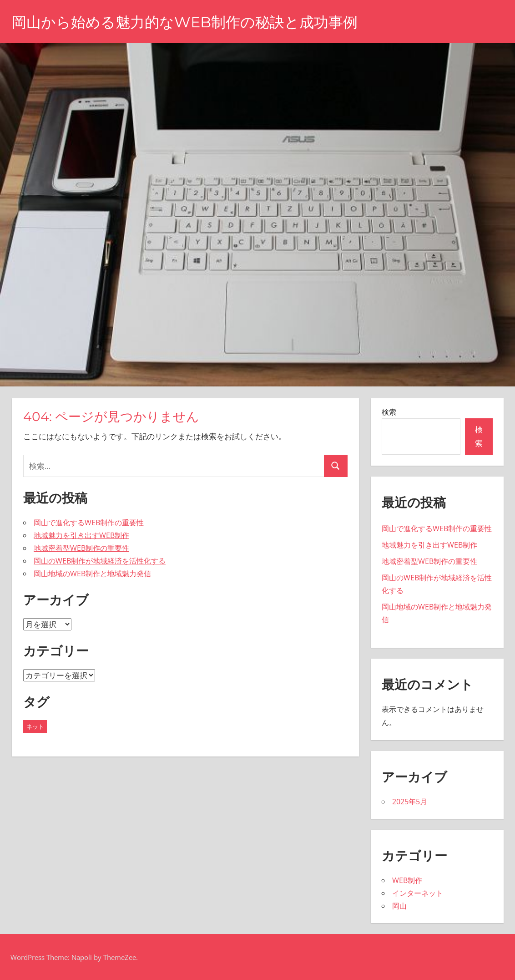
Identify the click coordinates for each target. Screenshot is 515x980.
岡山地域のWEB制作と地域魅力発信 (92, 574)
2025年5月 (410, 802)
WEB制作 (407, 880)
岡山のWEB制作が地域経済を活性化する (100, 561)
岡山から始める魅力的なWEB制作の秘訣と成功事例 (185, 22)
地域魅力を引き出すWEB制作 (81, 535)
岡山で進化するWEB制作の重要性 (89, 523)
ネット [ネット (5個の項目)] (35, 726)
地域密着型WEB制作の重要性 (81, 548)
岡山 (399, 906)
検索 (389, 412)
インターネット (418, 893)
